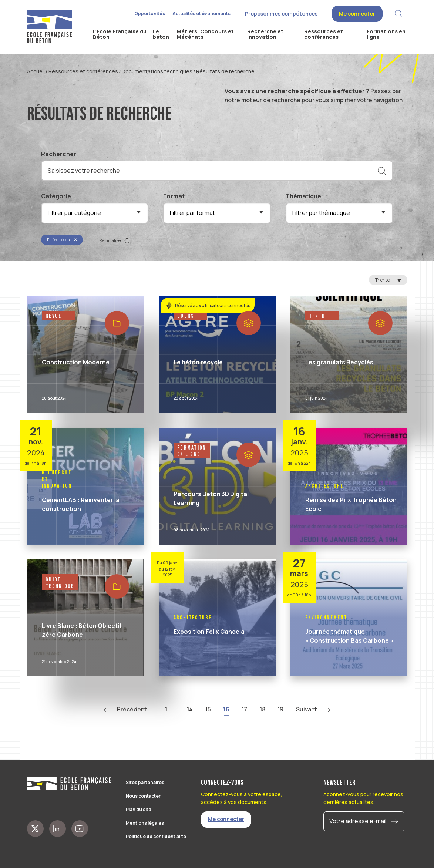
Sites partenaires (145, 782)
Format (174, 196)
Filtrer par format (192, 213)
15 (208, 709)
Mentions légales (145, 823)
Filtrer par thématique (321, 213)
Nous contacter (143, 796)
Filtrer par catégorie (74, 213)
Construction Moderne (76, 362)
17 (244, 709)
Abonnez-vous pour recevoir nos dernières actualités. (363, 798)
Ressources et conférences (83, 71)
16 (226, 709)
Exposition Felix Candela (209, 632)
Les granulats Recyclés (339, 362)
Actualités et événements (201, 14)
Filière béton (62, 240)
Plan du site (139, 809)
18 (263, 709)
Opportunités (150, 14)
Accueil (36, 71)
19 (280, 709)
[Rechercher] (382, 171)
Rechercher (59, 154)
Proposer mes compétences (281, 14)
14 (190, 709)
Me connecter (357, 14)
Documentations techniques (157, 71)
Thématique (303, 196)
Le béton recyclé (198, 362)
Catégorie (56, 196)
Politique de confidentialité (156, 836)
